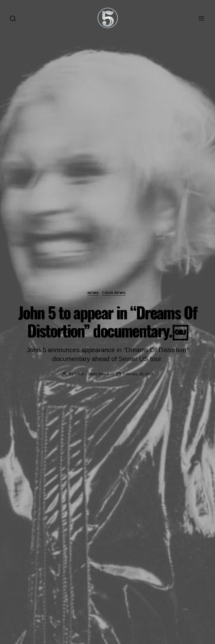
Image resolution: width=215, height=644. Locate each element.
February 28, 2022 (138, 374)
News (93, 293)
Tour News (116, 293)
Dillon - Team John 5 (90, 374)
